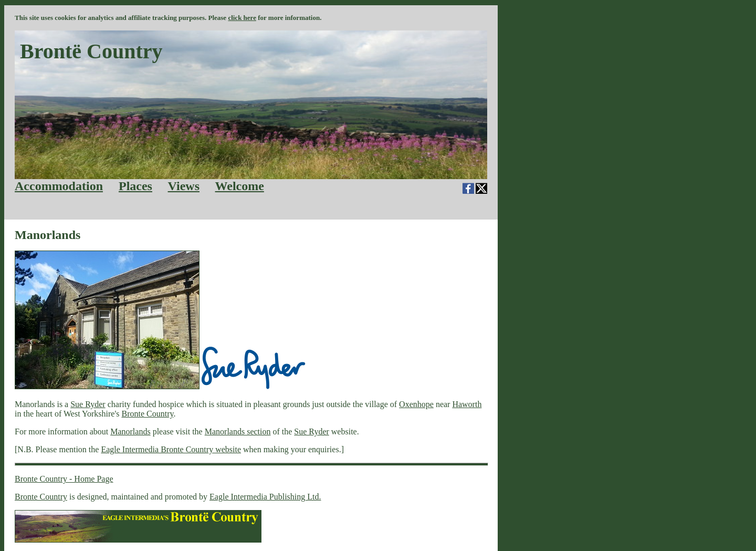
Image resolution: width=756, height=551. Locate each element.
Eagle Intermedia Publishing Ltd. (265, 497)
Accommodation (59, 186)
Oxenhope (416, 404)
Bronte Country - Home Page (64, 479)
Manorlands (130, 432)
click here (242, 18)
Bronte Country (148, 414)
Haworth (467, 404)
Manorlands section (238, 432)
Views (184, 186)
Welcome (240, 186)
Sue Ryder (88, 404)
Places (135, 186)
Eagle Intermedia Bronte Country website (171, 449)
